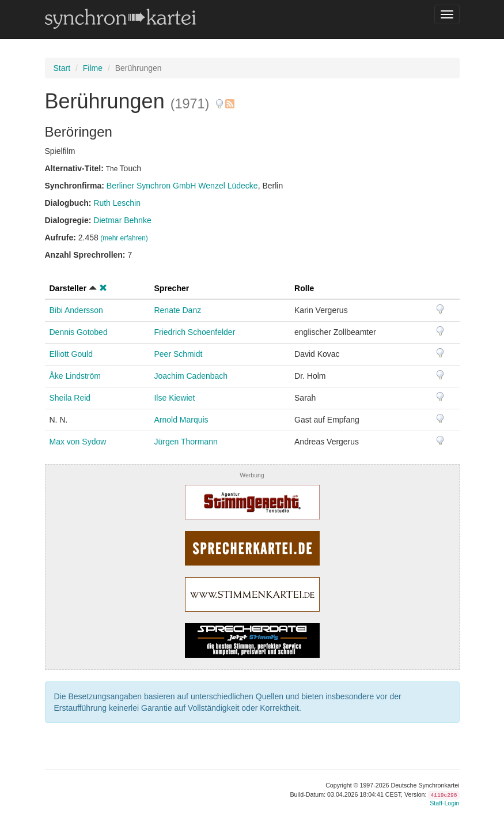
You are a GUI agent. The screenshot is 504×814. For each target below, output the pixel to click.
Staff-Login (444, 803)
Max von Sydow (78, 442)
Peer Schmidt (178, 354)
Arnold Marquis (181, 420)
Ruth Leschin (117, 203)
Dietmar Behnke (122, 220)
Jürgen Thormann (185, 442)
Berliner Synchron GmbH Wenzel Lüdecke (182, 186)
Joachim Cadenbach (191, 376)
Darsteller (68, 288)
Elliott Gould (71, 354)
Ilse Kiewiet (174, 398)
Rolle (304, 288)
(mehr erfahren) (124, 238)
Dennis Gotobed (79, 332)
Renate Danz (177, 310)
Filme (93, 68)
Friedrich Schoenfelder (194, 332)
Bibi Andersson (76, 310)
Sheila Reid (70, 398)
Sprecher (171, 288)
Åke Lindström (75, 376)
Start (62, 68)
